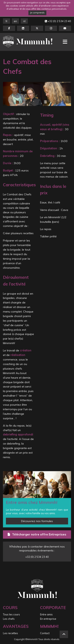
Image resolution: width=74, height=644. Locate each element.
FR (7, 21)
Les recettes (10, 633)
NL (24, 21)
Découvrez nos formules (37, 521)
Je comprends (37, 13)
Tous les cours (11, 614)
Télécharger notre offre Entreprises (37, 534)
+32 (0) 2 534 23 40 (58, 21)
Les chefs (9, 619)
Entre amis (46, 614)
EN (15, 21)
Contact (45, 633)
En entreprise (48, 619)
